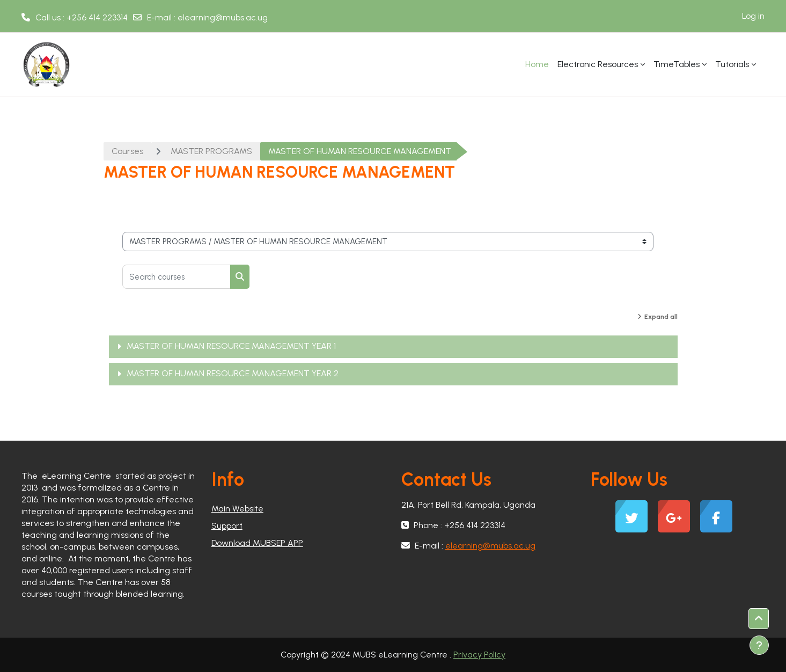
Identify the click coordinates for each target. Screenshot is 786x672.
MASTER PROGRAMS (211, 151)
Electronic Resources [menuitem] (598, 64)
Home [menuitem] (537, 64)
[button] (759, 619)
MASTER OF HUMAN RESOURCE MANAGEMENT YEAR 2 (233, 373)
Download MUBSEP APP (257, 543)
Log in (753, 16)
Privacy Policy (479, 655)
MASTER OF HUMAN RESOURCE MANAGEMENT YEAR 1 (231, 346)
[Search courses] (177, 277)
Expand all (661, 317)
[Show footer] (759, 645)
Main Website (237, 509)
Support (227, 526)
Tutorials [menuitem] (732, 64)
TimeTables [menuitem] (677, 64)
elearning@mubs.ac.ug (223, 17)
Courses (127, 151)
